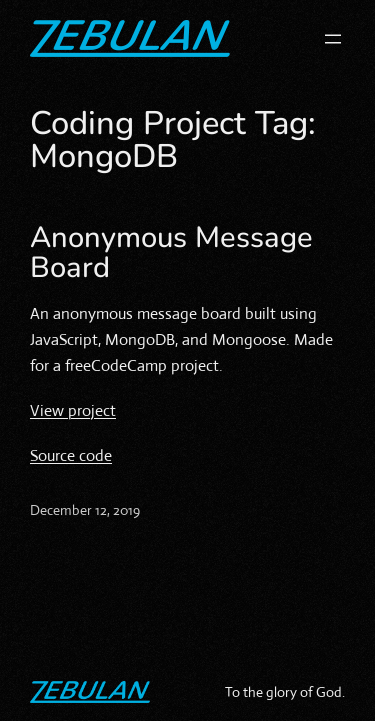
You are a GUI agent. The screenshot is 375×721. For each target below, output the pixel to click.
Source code (71, 455)
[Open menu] (333, 39)
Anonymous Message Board (171, 252)
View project (73, 410)
